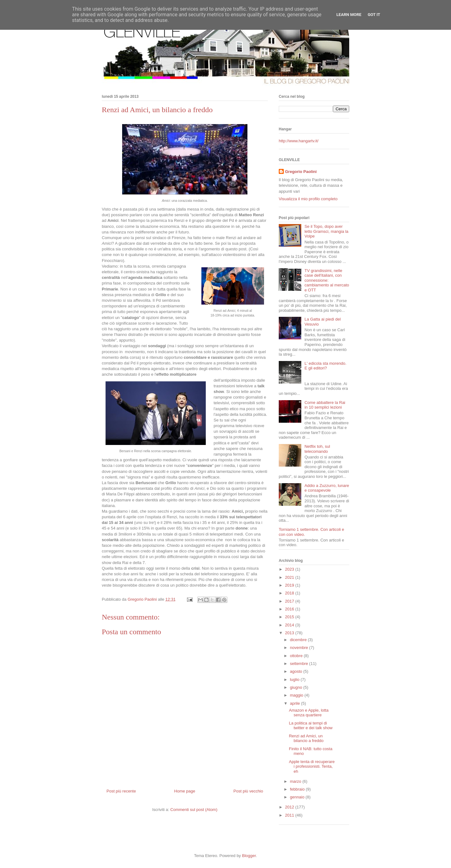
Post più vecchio (248, 791)
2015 (290, 617)
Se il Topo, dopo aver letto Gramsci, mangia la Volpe (326, 231)
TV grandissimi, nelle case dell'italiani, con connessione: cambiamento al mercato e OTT (327, 280)
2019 (290, 585)
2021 (290, 577)
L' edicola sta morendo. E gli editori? (325, 366)
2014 (290, 625)
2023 (290, 569)
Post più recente (121, 791)
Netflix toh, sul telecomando (317, 449)
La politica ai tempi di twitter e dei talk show (311, 726)
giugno (297, 687)
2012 (290, 807)
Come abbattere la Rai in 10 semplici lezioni (325, 405)
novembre (300, 648)
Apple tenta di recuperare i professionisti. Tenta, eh (312, 766)
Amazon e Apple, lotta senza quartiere (308, 713)
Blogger (249, 856)
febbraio (298, 789)
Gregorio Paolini (301, 172)
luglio (295, 680)
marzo (296, 781)
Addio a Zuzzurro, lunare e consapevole (327, 488)
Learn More (349, 15)
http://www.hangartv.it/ (299, 141)
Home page (185, 791)
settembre (300, 664)
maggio (297, 695)
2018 (290, 593)
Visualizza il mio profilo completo (308, 199)
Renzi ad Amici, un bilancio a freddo (306, 738)
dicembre (299, 640)
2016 (290, 609)
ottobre (297, 656)
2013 (290, 633)
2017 (290, 601)
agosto (297, 671)
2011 (290, 815)
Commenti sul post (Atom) (194, 810)
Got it (374, 15)
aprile (295, 703)
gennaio (298, 797)
